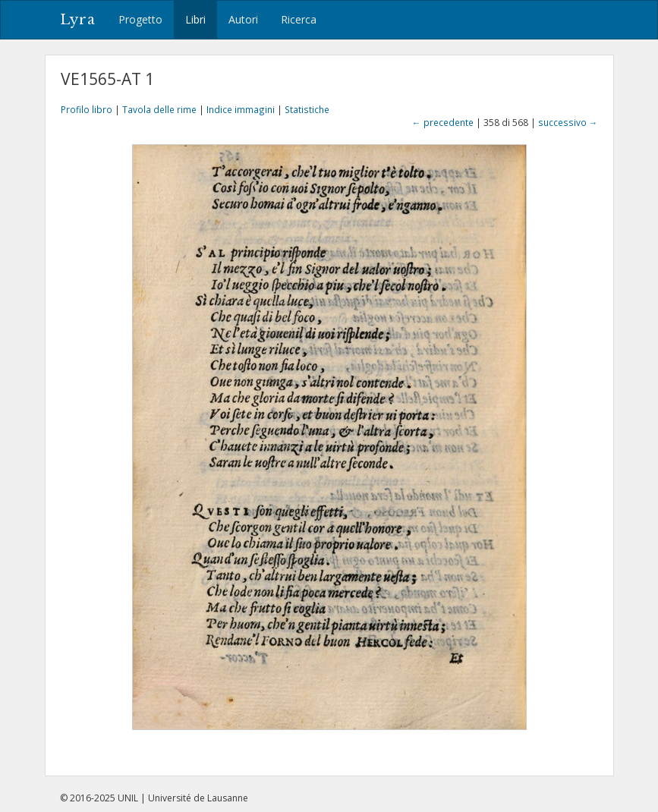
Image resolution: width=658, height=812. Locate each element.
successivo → (568, 122)
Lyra (78, 20)
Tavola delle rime (159, 109)
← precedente (443, 122)
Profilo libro (87, 109)
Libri (195, 19)
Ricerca (299, 19)
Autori (243, 19)
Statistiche (307, 109)
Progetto (140, 19)
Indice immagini (241, 109)
